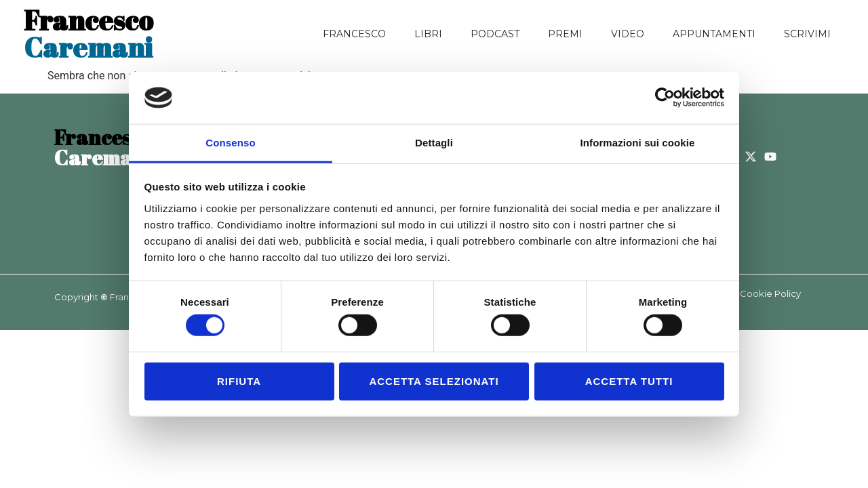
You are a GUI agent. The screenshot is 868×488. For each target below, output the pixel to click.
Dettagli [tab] (434, 143)
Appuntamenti (714, 34)
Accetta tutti (629, 381)
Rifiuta (239, 381)
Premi (565, 34)
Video (628, 34)
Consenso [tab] (230, 143)
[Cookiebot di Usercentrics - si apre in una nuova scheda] (665, 98)
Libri (428, 34)
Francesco (354, 34)
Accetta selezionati (434, 381)
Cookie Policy (770, 293)
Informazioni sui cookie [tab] (638, 143)
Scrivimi (807, 34)
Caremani (88, 34)
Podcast (495, 34)
